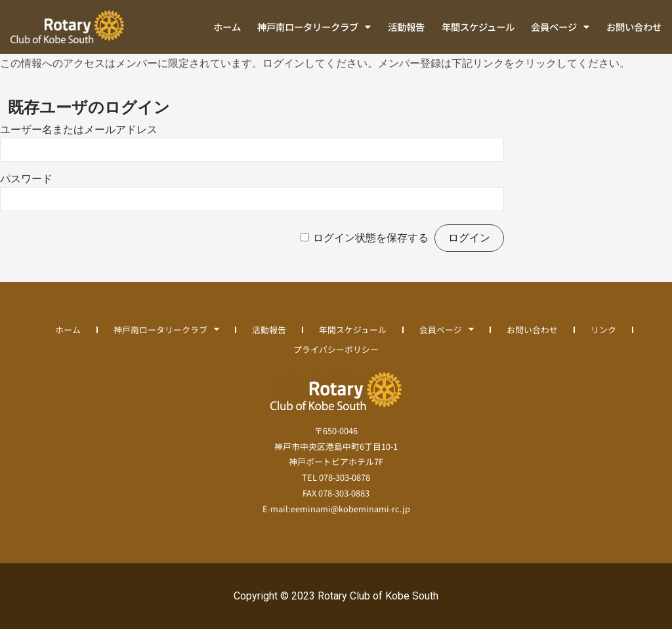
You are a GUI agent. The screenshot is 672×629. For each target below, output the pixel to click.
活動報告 (406, 27)
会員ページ (560, 27)
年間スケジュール (478, 27)
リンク (603, 330)
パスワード (26, 179)
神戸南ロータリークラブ (314, 27)
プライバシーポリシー (336, 349)
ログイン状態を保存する (371, 238)
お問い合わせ (634, 27)
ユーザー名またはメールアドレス (79, 130)
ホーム (227, 27)
